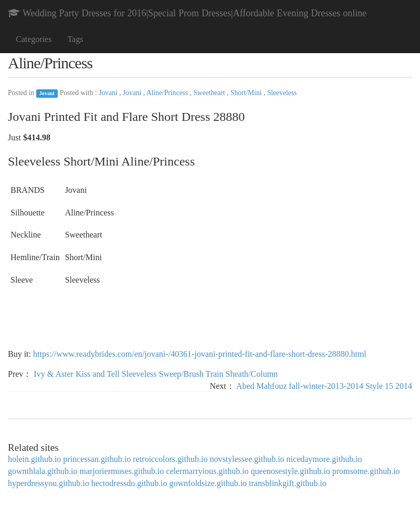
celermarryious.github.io (207, 471)
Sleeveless (282, 93)
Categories (34, 39)
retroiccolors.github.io (170, 459)
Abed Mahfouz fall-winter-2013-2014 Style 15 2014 (324, 386)
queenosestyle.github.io (291, 471)
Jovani (47, 93)
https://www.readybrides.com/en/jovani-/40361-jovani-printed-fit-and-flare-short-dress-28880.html (200, 354)
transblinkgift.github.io (288, 483)
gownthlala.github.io (43, 471)
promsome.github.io (366, 471)
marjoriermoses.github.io (122, 471)
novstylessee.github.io (247, 459)
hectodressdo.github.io (129, 483)
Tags (75, 39)
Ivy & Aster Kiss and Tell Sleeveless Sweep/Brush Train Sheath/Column (156, 374)
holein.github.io (34, 459)
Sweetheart (210, 93)
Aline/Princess (168, 93)
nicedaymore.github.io (324, 459)
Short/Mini (247, 93)
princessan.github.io (97, 459)
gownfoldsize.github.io (208, 483)
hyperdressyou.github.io (49, 483)
